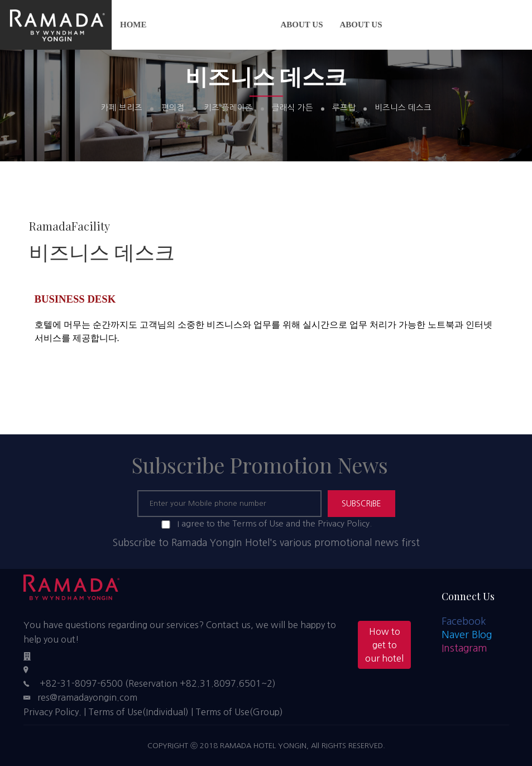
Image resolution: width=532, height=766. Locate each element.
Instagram (464, 648)
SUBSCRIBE (361, 504)
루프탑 (344, 108)
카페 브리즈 (122, 108)
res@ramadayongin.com (87, 697)
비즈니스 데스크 (403, 108)
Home (133, 25)
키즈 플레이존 (228, 108)
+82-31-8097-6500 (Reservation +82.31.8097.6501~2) (158, 683)
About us (302, 25)
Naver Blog (467, 635)
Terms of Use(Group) (239, 712)
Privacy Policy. (52, 712)
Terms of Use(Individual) (138, 712)
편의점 (173, 108)
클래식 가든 (293, 108)
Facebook (464, 621)
